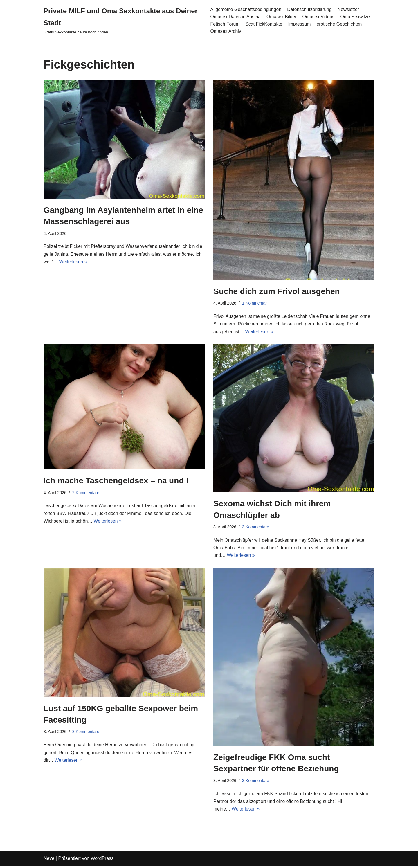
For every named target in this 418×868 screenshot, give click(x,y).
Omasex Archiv (226, 31)
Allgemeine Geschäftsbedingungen (246, 9)
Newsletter (350, 9)
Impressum (300, 24)
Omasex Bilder (282, 17)
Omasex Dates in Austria (235, 17)
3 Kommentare (256, 528)
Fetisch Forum (225, 24)
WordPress (102, 861)
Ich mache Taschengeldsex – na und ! (116, 481)
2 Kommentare (86, 494)
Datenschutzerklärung (311, 9)
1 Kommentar (255, 303)
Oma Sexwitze (357, 17)
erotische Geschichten (340, 24)
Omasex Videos (319, 17)
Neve (49, 861)
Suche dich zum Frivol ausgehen (277, 291)
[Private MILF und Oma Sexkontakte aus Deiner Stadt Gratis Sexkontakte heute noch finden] (122, 20)
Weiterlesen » (73, 263)
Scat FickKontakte (264, 24)
